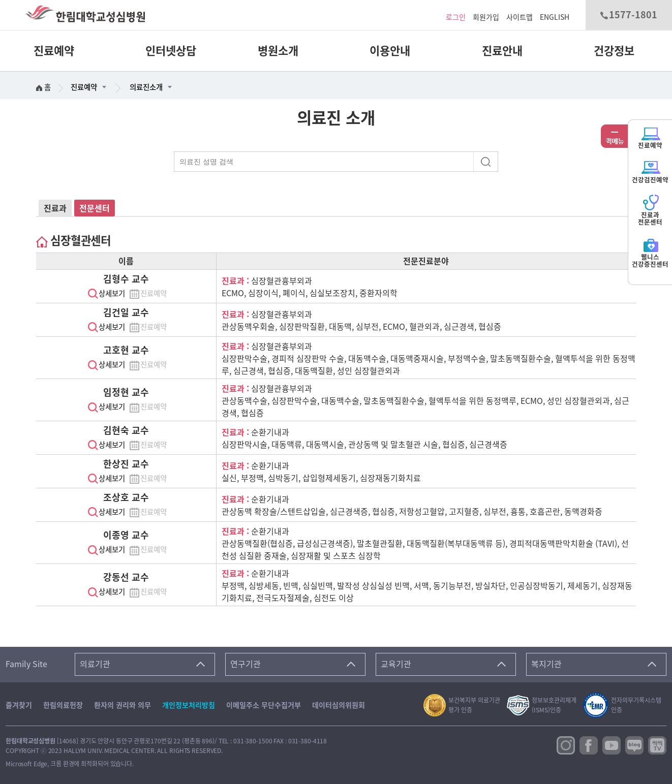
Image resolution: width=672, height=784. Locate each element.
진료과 (55, 208)
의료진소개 (146, 87)
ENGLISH (555, 17)
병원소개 (278, 51)
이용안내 (390, 51)
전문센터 (95, 208)
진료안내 (502, 51)
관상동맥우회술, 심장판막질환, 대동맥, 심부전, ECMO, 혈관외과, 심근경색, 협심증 (361, 327)
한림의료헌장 (63, 705)
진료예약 (54, 51)
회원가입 (486, 17)
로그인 (456, 17)
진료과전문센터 (650, 210)
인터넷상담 (171, 51)
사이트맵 (520, 17)
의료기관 (95, 664)
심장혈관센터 (73, 241)
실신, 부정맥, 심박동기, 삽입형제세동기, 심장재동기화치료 (321, 478)
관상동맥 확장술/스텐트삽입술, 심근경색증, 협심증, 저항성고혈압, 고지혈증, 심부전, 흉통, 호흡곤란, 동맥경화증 (412, 512)
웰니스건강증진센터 (650, 252)
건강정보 (614, 51)
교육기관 (396, 664)
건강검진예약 (650, 171)
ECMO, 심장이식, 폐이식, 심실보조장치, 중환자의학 (310, 293)
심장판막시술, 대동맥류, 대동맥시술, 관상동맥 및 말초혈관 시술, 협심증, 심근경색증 (364, 445)
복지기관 (546, 664)
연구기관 (246, 664)
